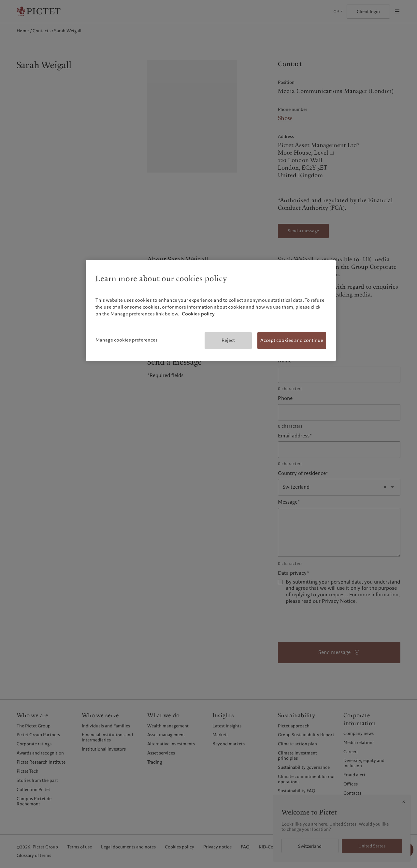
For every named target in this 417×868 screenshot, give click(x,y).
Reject (228, 340)
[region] (211, 311)
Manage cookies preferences (127, 340)
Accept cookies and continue (292, 340)
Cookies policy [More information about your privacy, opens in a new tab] (198, 314)
